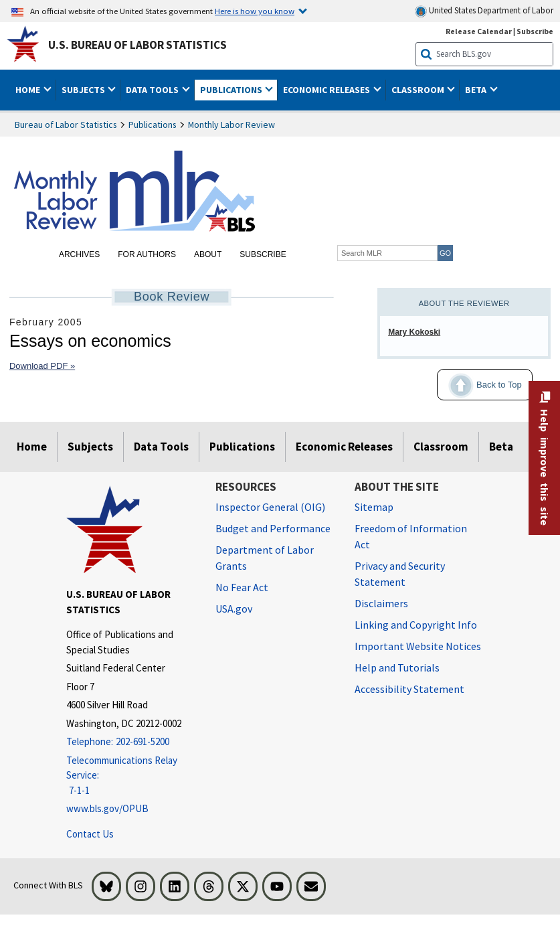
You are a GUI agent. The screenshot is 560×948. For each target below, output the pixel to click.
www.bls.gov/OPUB (107, 808)
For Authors (147, 254)
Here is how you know (255, 11)
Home (32, 447)
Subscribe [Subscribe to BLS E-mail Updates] (535, 31)
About (208, 254)
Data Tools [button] (153, 90)
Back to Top (479, 386)
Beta (501, 447)
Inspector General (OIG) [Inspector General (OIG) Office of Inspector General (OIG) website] (270, 507)
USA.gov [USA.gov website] (234, 609)
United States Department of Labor (484, 11)
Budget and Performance (273, 528)
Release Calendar (479, 31)
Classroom (441, 447)
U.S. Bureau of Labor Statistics (137, 45)
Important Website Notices (418, 646)
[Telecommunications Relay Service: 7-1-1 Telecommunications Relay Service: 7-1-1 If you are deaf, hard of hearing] (131, 776)
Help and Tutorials (397, 667)
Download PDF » (42, 366)
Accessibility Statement (409, 689)
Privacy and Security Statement (400, 574)
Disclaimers (381, 603)
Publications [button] (232, 90)
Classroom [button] (419, 90)
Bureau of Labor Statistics (66, 125)
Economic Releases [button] (328, 90)
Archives (79, 254)
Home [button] (29, 90)
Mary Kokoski (414, 332)
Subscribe (263, 254)
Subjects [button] (84, 90)
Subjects (90, 447)
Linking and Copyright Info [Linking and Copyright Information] (416, 625)
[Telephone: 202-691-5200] (131, 742)
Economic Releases (344, 447)
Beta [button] (477, 90)
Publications (153, 125)
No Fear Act (242, 587)
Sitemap (374, 507)
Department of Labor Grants (265, 558)
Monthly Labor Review (231, 125)
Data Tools (161, 447)
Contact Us (90, 834)
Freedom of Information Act (411, 536)
